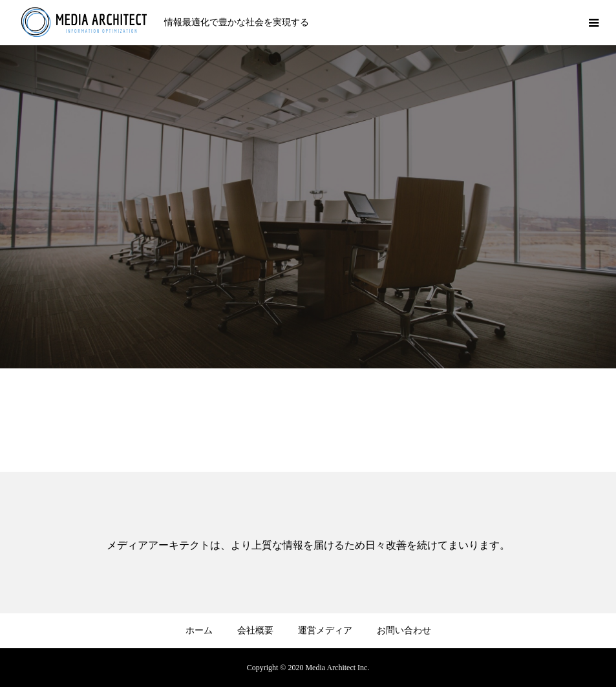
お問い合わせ (404, 630)
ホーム (199, 630)
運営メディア (325, 630)
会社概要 (255, 630)
